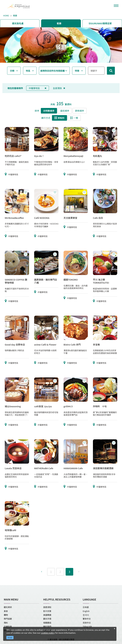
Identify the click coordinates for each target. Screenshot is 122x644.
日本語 (86, 607)
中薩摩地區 (38, 88)
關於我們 (47, 626)
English (86, 611)
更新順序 (80, 111)
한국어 (86, 615)
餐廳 (15, 16)
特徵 (77, 71)
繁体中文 (87, 619)
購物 (6, 615)
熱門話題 (8, 619)
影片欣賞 (47, 611)
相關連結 (47, 623)
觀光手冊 (47, 619)
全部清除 (59, 88)
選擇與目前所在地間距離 (53, 71)
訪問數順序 (49, 111)
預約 (6, 623)
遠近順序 (65, 111)
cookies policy (48, 633)
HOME (6, 16)
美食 (6, 611)
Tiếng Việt (87, 626)
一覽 (74, 118)
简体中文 (87, 623)
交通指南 (8, 626)
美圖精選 (47, 615)
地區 (28, 71)
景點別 (59, 118)
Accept (10, 638)
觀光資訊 (8, 607)
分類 (12, 71)
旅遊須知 (47, 607)
